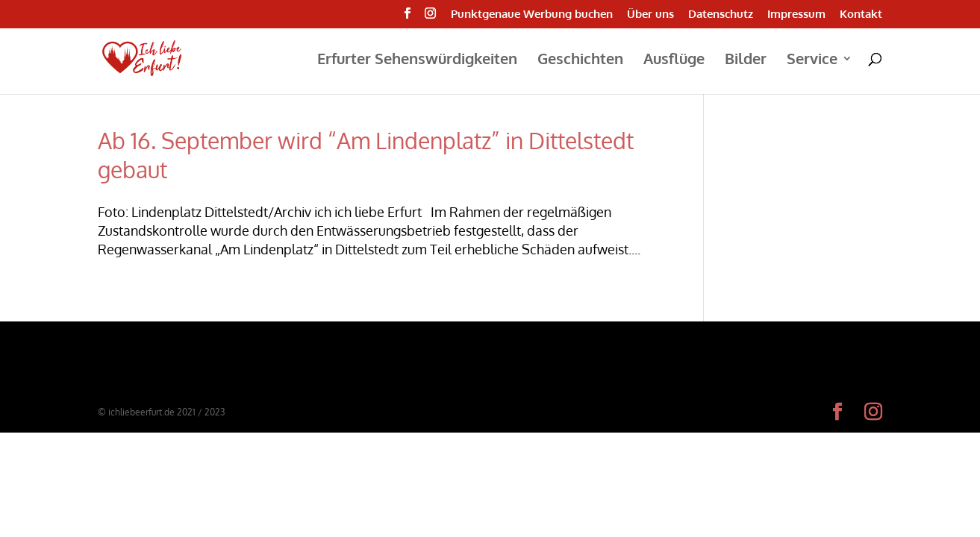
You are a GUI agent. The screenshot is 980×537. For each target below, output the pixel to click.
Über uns (650, 15)
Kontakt (861, 15)
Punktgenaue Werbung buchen (532, 15)
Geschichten (580, 60)
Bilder (746, 60)
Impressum (796, 15)
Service (812, 60)
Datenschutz (721, 15)
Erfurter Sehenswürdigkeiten (417, 60)
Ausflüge (674, 60)
